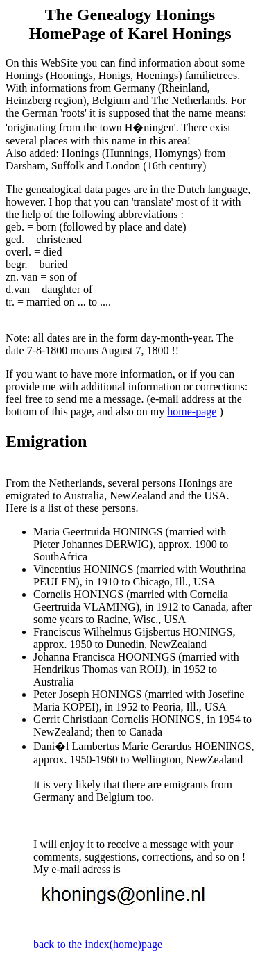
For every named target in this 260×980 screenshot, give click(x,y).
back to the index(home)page (98, 944)
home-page (192, 412)
